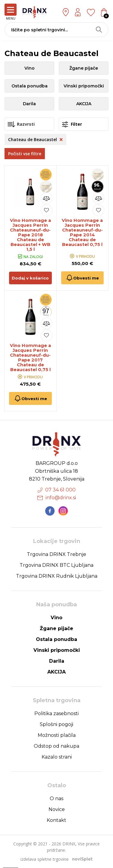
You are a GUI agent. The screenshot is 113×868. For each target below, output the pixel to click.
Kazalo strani (57, 757)
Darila (29, 104)
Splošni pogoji (56, 725)
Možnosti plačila (57, 735)
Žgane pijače (84, 68)
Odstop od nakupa (56, 746)
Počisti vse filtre (25, 154)
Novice (57, 810)
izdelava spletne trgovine (45, 859)
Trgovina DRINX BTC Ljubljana (56, 565)
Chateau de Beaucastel (35, 139)
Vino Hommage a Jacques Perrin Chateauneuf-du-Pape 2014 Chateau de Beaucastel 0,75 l (82, 232)
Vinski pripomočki (84, 86)
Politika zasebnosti (56, 714)
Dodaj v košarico (30, 278)
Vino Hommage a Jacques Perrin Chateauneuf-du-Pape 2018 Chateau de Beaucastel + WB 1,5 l (30, 235)
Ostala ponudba (30, 86)
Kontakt (56, 821)
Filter (72, 124)
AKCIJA (84, 104)
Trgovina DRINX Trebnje (56, 555)
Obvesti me (82, 278)
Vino (30, 68)
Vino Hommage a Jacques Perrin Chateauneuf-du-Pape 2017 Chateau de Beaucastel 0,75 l (30, 358)
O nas (56, 799)
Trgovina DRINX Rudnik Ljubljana (57, 576)
